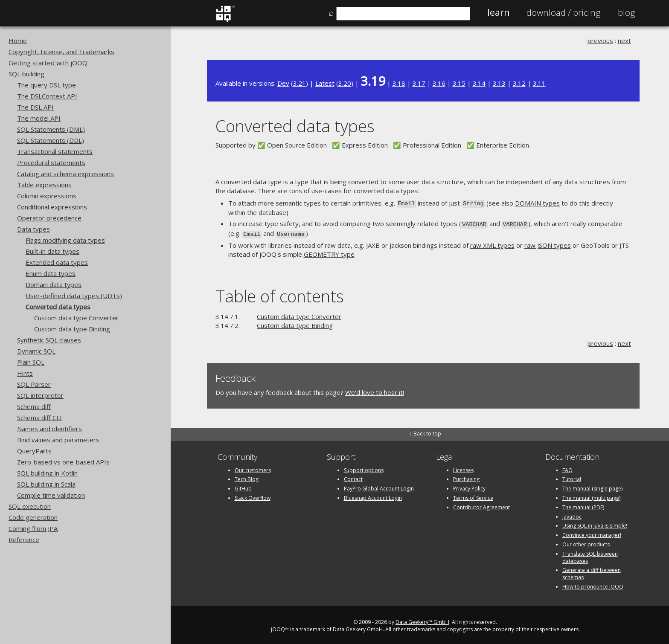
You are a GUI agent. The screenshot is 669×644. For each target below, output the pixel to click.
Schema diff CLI (39, 418)
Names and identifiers (49, 429)
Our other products (586, 542)
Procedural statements (51, 162)
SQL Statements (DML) (51, 129)
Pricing (564, 12)
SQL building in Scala (46, 484)
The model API (39, 118)
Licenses (463, 468)
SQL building (26, 74)
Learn (498, 12)
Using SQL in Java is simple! (595, 524)
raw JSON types (548, 243)
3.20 (345, 83)
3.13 (499, 83)
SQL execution (30, 506)
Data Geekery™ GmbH (422, 619)
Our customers (253, 468)
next (624, 41)
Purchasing (466, 477)
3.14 (479, 83)
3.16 (439, 83)
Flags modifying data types (65, 240)
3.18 (399, 83)
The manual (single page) (592, 486)
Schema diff (34, 406)
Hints (25, 373)
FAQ (567, 468)
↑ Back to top (425, 431)
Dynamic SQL (36, 351)
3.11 (539, 83)
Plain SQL (31, 362)
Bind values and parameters (58, 440)
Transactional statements (55, 151)
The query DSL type (47, 85)
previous (600, 41)
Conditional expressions (52, 207)
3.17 (419, 83)
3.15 (459, 83)
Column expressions (47, 196)
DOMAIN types (537, 203)
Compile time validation (51, 495)
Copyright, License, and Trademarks (61, 52)
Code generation (33, 517)
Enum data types (51, 273)
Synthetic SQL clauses (49, 340)
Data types (33, 229)
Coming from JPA (33, 528)
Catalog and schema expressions (65, 174)
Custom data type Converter (76, 318)
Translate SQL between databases (590, 555)
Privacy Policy (469, 486)
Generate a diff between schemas (592, 571)
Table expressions (44, 185)
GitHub (243, 486)
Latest (325, 83)
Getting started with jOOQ (48, 63)
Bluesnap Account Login (373, 495)
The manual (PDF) (583, 505)
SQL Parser (34, 384)
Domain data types (54, 284)
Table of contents (280, 294)
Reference (24, 540)
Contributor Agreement (481, 505)
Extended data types (57, 262)
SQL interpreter (40, 395)
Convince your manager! (592, 532)
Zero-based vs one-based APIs (63, 462)
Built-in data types (52, 251)
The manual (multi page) (591, 495)
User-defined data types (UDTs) (74, 296)
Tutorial (572, 477)
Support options (364, 468)
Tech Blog (247, 477)
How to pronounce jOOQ (593, 584)
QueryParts (34, 451)
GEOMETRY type (329, 252)
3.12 (519, 83)
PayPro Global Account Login (379, 486)
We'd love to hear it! (375, 390)
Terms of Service (473, 495)
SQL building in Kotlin (47, 473)
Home (18, 41)
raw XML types (492, 243)
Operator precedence (49, 218)
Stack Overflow (253, 495)
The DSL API (35, 107)
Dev (283, 83)
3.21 (300, 83)
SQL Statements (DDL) (51, 140)
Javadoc (572, 514)
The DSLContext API (47, 96)
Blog (627, 12)
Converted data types (58, 307)
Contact (353, 477)
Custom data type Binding (72, 329)
